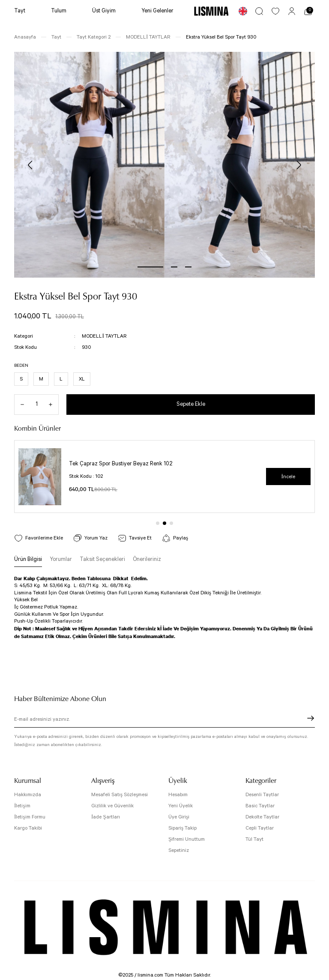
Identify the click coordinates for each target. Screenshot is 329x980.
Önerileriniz (147, 559)
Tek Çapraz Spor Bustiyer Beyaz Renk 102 (121, 464)
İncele (288, 477)
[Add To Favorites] (39, 538)
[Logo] (211, 11)
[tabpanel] (89, 165)
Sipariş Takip (182, 828)
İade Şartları (106, 817)
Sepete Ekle (191, 404)
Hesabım (178, 795)
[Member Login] (292, 11)
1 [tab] (150, 267)
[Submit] (311, 718)
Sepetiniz (179, 850)
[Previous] (30, 165)
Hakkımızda (28, 795)
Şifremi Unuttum (187, 839)
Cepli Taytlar (260, 828)
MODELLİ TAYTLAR (104, 336)
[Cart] (308, 11)
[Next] (299, 165)
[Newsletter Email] (164, 721)
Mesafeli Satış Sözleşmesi (120, 795)
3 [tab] (188, 267)
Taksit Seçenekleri (102, 559)
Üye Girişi (179, 817)
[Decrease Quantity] (19, 405)
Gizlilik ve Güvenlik (112, 806)
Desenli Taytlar (262, 795)
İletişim (22, 806)
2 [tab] (174, 267)
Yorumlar (61, 559)
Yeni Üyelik (181, 806)
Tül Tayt (254, 839)
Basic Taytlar (260, 806)
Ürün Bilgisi (28, 559)
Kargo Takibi (28, 828)
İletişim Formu (30, 817)
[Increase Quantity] (54, 405)
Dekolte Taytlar (262, 817)
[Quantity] (36, 405)
